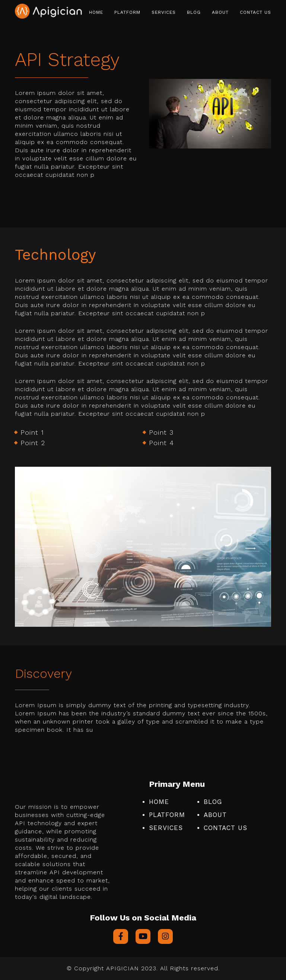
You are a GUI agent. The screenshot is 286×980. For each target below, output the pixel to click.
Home (96, 12)
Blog (194, 12)
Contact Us (255, 12)
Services (164, 12)
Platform (127, 12)
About (220, 12)
